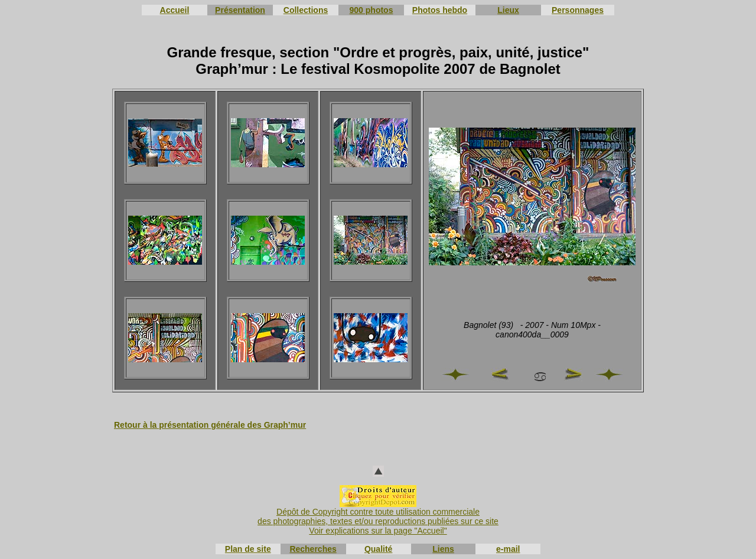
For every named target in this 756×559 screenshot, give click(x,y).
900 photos (372, 10)
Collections (306, 10)
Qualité (378, 549)
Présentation (240, 10)
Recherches (313, 549)
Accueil (175, 10)
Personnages (578, 10)
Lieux (508, 10)
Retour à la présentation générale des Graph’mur (210, 425)
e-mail (508, 549)
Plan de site (248, 549)
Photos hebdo (440, 10)
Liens (443, 549)
